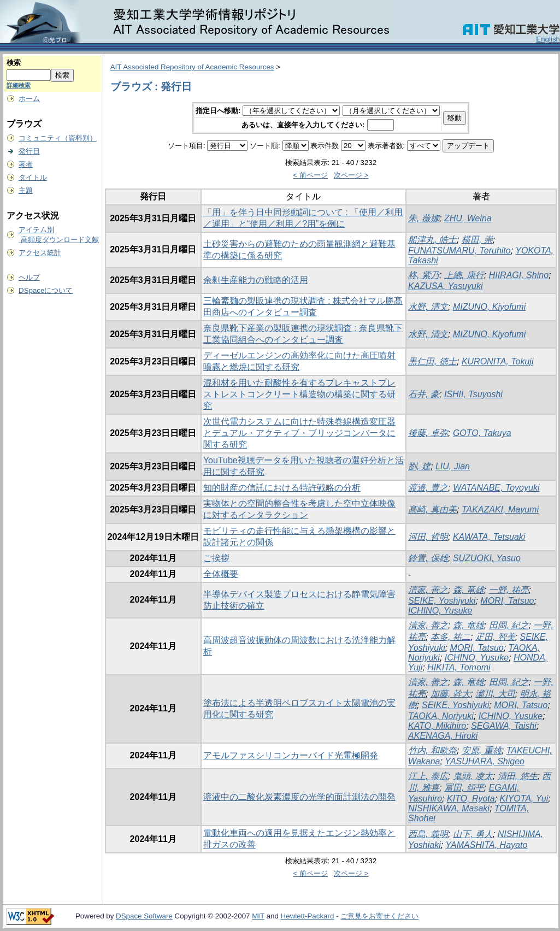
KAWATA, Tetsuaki (489, 537)
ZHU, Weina (468, 218)
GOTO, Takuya (482, 433)
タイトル (33, 177)
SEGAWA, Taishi (504, 726)
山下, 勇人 (473, 834)
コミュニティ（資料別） (58, 138)
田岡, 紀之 (509, 625)
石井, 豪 (424, 394)
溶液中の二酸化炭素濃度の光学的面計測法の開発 (299, 797)
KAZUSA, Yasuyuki (445, 286)
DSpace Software (144, 916)
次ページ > (351, 175)
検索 (14, 63)
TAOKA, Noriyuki (441, 716)
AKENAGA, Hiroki (443, 736)
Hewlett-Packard (308, 916)
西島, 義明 (428, 834)
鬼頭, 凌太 (473, 776)
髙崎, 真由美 (432, 509)
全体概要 (221, 574)
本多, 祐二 (450, 637)
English (548, 39)
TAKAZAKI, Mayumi (500, 509)
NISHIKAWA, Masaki (449, 808)
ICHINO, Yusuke (440, 611)
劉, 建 (419, 466)
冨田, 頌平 (464, 788)
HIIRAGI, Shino (519, 275)
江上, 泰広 (428, 776)
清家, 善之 (428, 590)
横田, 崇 (477, 240)
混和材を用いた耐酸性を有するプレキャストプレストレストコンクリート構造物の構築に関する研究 (299, 394)
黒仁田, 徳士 (432, 361)
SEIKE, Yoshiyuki (442, 601)
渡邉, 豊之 (428, 488)
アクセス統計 (40, 253)
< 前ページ (310, 175)
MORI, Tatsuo (507, 601)
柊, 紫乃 (424, 275)
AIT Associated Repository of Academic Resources (192, 67)
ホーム (29, 99)
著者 (26, 164)
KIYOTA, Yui (524, 799)
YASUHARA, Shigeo (485, 761)
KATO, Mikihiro (437, 726)
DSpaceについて (46, 290)
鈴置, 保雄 (428, 558)
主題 (26, 190)
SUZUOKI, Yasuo (487, 558)
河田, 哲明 (428, 537)
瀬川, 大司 (495, 694)
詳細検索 (19, 85)
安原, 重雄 (482, 750)
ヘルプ (29, 277)
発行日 (29, 151)
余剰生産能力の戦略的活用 (256, 280)
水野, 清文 (428, 307)
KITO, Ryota (471, 799)
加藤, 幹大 (450, 694)
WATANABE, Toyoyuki (496, 488)
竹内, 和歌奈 (432, 750)
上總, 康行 (464, 275)
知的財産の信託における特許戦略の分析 (282, 488)
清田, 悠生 (518, 776)
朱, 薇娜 (424, 218)
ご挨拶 (216, 558)
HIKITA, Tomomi (459, 667)
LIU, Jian (453, 466)
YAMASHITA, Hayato (486, 845)
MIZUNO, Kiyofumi (489, 307)
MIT (258, 916)
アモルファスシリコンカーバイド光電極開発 (291, 755)
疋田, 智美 (495, 637)
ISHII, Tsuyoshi (473, 394)
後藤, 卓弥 (428, 433)
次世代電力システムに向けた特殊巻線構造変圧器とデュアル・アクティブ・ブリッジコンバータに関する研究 (299, 433)
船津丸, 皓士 (432, 240)
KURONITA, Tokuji (498, 361)
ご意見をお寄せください (379, 916)
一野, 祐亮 (509, 590)
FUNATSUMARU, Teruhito (459, 251)
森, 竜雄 (468, 590)
